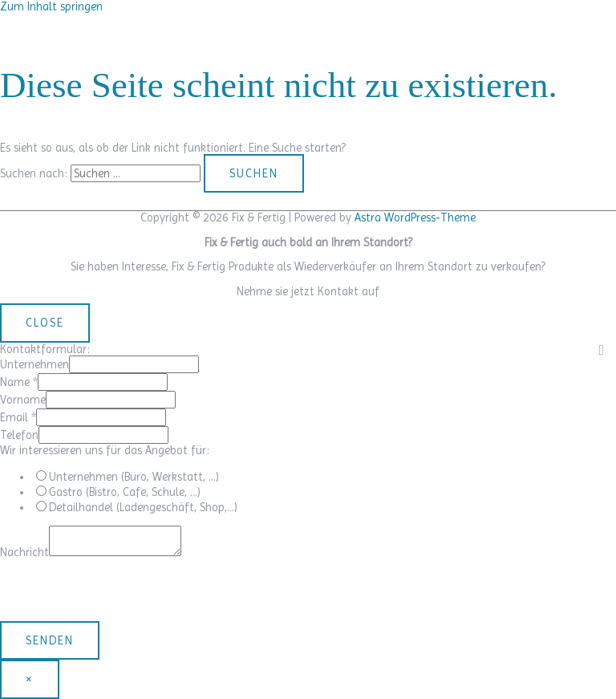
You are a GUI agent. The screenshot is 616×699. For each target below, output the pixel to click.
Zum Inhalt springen (51, 6)
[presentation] (122, 590)
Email (18, 417)
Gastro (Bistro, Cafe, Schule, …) (125, 492)
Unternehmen (34, 364)
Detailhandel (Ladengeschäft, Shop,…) (143, 507)
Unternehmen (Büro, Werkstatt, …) (134, 477)
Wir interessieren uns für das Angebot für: (105, 450)
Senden (50, 640)
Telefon (19, 435)
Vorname (23, 400)
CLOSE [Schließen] (45, 323)
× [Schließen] (30, 679)
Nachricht (24, 552)
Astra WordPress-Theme (415, 217)
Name (19, 382)
